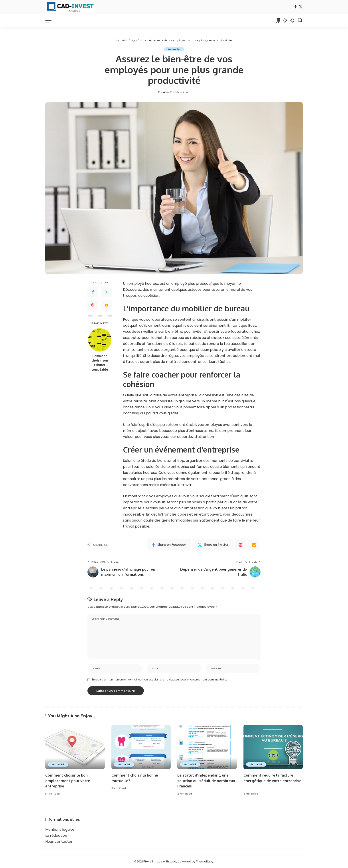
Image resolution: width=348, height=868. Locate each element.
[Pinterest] (93, 305)
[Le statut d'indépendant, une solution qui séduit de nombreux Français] (207, 748)
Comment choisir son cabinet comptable (100, 363)
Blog (132, 40)
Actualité (174, 49)
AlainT (167, 92)
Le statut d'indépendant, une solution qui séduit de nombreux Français (204, 781)
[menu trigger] (51, 20)
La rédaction (56, 836)
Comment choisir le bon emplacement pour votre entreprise (68, 781)
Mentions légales (60, 830)
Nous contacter (59, 842)
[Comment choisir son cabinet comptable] (100, 340)
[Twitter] (301, 7)
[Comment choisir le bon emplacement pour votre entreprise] (75, 748)
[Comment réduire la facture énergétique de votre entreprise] (273, 748)
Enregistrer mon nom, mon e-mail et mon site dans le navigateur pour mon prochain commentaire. (159, 680)
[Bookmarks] (277, 20)
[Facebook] (296, 7)
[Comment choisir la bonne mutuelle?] (141, 748)
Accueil (121, 40)
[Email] (107, 305)
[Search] (300, 20)
